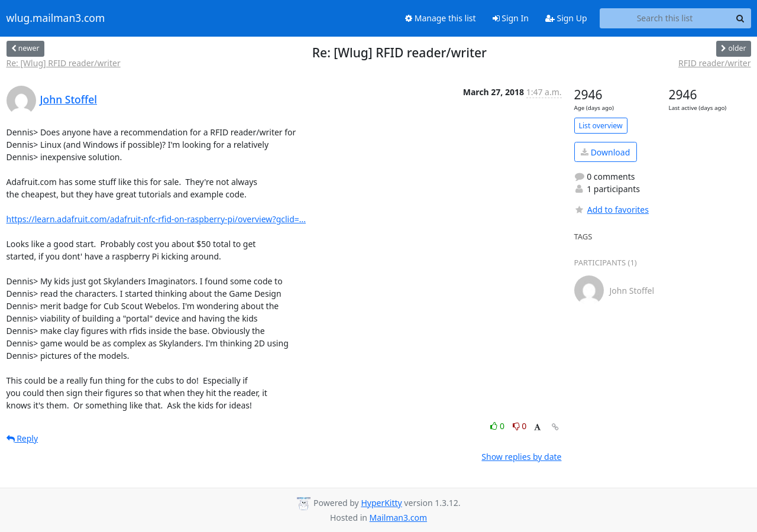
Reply (22, 438)
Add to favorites (612, 210)
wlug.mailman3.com (56, 18)
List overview (601, 126)
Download (605, 152)
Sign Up (566, 18)
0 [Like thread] (498, 426)
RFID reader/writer (714, 63)
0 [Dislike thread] (520, 426)
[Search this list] (665, 18)
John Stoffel (69, 99)
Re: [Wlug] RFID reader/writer (64, 63)
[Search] (740, 18)
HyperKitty (381, 503)
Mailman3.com (398, 518)
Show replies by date (521, 457)
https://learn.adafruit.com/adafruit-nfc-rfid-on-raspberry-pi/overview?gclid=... (156, 219)
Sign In (511, 18)
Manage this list (441, 18)
